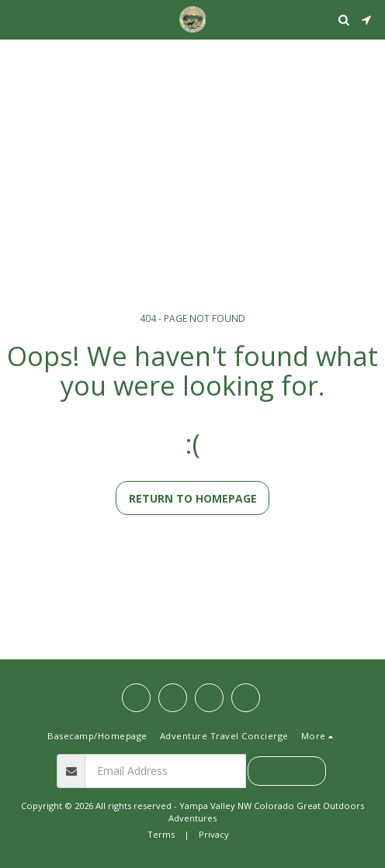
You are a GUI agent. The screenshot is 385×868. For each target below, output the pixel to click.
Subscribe (287, 771)
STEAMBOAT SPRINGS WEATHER (192, 58)
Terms (161, 834)
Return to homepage (193, 498)
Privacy (214, 834)
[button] (17, 19)
